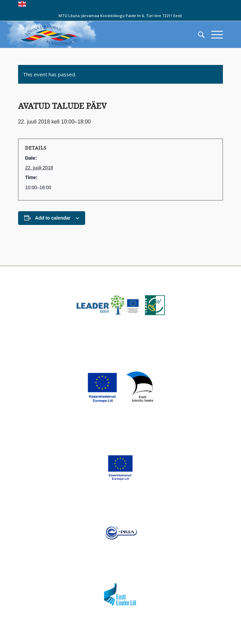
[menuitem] (198, 34)
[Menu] (214, 34)
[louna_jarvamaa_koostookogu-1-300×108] (100, 34)
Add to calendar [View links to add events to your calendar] (53, 218)
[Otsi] (198, 34)
